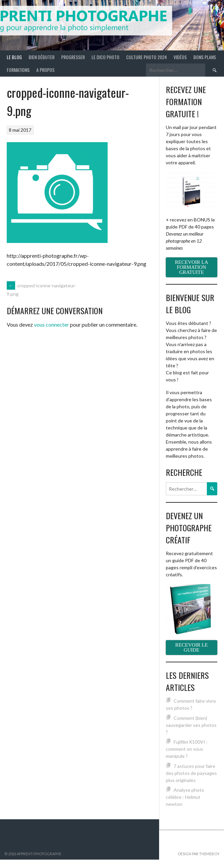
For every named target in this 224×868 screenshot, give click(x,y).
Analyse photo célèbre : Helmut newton (185, 797)
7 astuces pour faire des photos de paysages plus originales (191, 773)
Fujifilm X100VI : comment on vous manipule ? (187, 749)
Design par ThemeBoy (199, 854)
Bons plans (205, 57)
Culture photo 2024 (146, 57)
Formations (18, 70)
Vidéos (180, 57)
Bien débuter (42, 57)
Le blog (14, 57)
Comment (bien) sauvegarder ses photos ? (191, 725)
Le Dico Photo (105, 57)
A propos (45, 70)
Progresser (73, 57)
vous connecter (51, 324)
